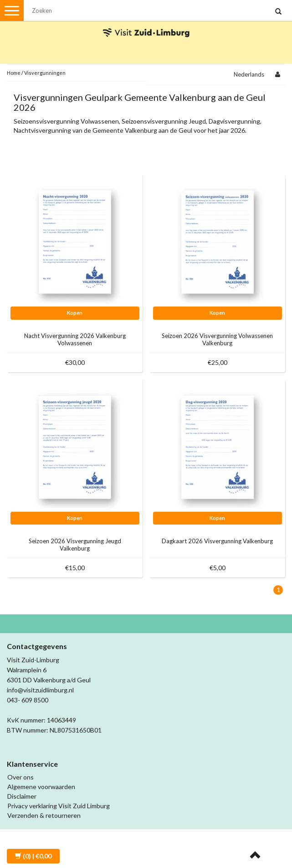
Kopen (75, 313)
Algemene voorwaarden (41, 787)
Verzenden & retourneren (44, 815)
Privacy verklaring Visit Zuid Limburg (59, 806)
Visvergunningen (45, 73)
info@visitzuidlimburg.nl (40, 690)
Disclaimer (22, 796)
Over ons (20, 777)
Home (14, 73)
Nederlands (249, 74)
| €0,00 (33, 856)
